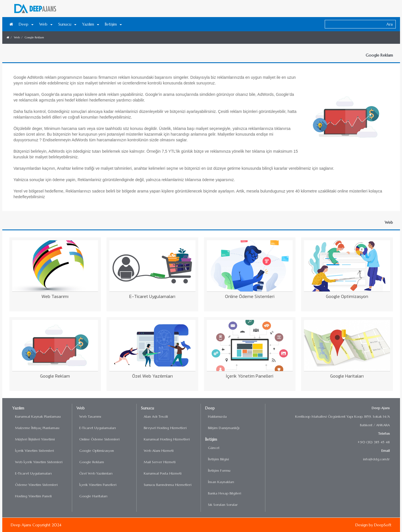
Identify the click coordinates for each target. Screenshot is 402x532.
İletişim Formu (219, 470)
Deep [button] (26, 24)
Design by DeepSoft (373, 525)
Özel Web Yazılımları (96, 473)
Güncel (214, 448)
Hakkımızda (217, 416)
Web (17, 37)
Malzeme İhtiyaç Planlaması (37, 428)
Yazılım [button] (91, 24)
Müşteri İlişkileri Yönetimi (35, 439)
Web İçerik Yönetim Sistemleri (39, 462)
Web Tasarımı (90, 416)
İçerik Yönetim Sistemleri (35, 451)
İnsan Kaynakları (221, 482)
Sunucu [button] (67, 24)
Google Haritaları (93, 496)
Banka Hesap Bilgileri (225, 493)
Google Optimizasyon (97, 451)
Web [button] (46, 24)
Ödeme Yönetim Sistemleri (36, 485)
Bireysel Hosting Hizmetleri (165, 428)
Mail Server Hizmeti (160, 462)
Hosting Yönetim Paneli (33, 496)
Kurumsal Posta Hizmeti (163, 473)
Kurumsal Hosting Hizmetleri (167, 439)
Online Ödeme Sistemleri (99, 439)
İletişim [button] (113, 24)
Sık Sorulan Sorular (223, 505)
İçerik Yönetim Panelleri (98, 485)
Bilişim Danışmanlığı (224, 428)
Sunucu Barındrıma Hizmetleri (168, 485)
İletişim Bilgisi (218, 459)
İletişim (211, 439)
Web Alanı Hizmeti (159, 451)
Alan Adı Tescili (156, 416)
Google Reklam (34, 37)
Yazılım (18, 408)
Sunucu (147, 408)
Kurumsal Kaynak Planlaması (38, 416)
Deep (210, 408)
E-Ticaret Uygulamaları (33, 473)
